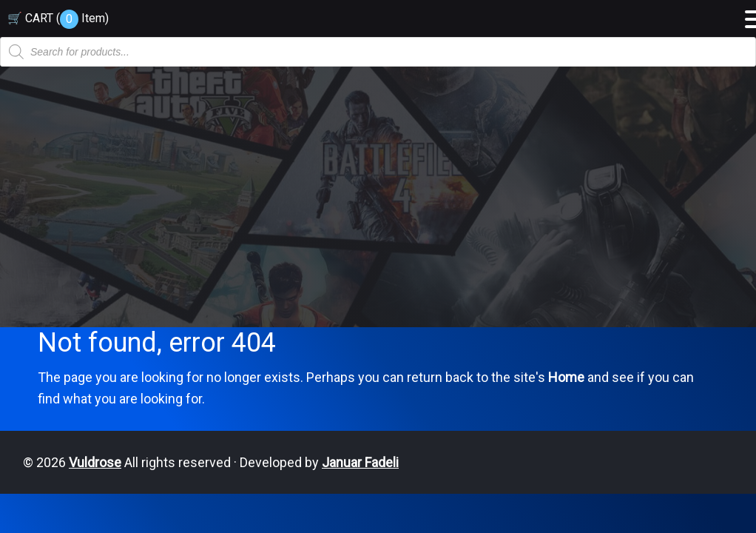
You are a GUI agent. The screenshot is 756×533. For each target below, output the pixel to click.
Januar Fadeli (360, 462)
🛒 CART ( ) (58, 18)
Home (566, 377)
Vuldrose (95, 462)
